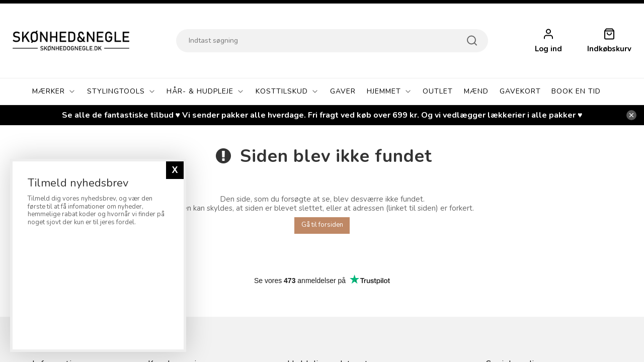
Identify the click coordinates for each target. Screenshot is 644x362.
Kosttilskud (287, 92)
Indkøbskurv (609, 49)
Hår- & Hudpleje (206, 92)
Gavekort (520, 91)
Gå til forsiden (322, 225)
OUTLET (438, 91)
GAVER (343, 91)
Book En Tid (576, 91)
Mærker (54, 92)
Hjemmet (389, 92)
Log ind (548, 49)
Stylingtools (122, 92)
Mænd (476, 91)
